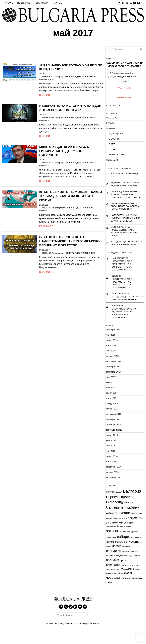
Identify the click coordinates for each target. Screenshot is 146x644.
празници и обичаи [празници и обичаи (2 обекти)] (132, 566)
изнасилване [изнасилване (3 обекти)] (136, 547)
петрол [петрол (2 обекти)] (135, 561)
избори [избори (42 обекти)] (123, 547)
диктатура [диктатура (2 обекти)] (123, 528)
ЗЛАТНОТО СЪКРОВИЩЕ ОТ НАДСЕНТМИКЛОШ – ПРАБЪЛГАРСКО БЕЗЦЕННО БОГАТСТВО (69, 241)
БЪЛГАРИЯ (73, 76)
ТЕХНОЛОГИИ (117, 155)
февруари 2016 (114, 477)
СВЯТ (54, 79)
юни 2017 (111, 392)
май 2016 (111, 461)
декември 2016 (114, 424)
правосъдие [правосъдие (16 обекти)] (115, 565)
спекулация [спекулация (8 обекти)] (128, 579)
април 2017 (112, 403)
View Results (125, 88)
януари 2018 (113, 366)
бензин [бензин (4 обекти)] (130, 512)
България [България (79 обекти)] (132, 501)
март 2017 (111, 408)
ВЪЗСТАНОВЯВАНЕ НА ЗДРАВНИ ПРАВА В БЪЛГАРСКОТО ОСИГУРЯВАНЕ (124, 323)
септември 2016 (115, 440)
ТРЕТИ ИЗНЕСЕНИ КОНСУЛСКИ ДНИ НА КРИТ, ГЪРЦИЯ (71, 67)
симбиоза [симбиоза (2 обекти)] (125, 575)
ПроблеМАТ (45, 79)
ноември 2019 (113, 340)
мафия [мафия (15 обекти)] (117, 556)
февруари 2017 (114, 413)
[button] (141, 49)
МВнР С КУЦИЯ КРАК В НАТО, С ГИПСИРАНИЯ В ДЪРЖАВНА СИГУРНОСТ (64, 151)
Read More (46, 95)
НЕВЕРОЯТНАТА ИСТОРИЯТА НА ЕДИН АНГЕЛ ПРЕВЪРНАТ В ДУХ (70, 108)
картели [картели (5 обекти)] (110, 552)
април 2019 (112, 350)
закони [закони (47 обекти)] (112, 541)
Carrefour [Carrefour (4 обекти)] (111, 502)
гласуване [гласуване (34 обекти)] (122, 523)
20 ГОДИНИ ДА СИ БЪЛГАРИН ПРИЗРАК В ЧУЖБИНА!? (127, 248)
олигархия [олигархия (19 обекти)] (114, 561)
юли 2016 (111, 450)
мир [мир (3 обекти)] (124, 556)
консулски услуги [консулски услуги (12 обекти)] (127, 552)
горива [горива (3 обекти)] (139, 524)
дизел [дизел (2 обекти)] (115, 528)
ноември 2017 (113, 376)
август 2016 (112, 445)
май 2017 (111, 398)
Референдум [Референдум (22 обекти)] (116, 512)
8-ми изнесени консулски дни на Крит (126, 175)
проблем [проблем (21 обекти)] (113, 570)
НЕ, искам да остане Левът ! (125, 76)
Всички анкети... (125, 98)
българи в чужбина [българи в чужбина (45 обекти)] (123, 517)
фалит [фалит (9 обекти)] (128, 583)
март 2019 (111, 355)
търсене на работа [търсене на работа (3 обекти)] (115, 583)
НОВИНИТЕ (94, 76)
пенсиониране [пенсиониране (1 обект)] (127, 561)
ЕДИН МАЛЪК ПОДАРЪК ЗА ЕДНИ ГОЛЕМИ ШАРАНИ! (126, 184)
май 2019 (111, 345)
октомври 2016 (114, 434)
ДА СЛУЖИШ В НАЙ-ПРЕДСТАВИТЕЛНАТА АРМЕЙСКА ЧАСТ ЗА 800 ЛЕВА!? (124, 236)
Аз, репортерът (60, 76)
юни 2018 (111, 361)
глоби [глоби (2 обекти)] (133, 524)
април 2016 (112, 466)
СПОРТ (113, 149)
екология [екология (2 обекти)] (128, 537)
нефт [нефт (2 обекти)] (128, 556)
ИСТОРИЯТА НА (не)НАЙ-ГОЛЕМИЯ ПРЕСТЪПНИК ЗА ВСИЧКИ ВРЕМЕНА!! (126, 222)
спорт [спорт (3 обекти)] (138, 579)
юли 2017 (111, 387)
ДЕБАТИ (83, 76)
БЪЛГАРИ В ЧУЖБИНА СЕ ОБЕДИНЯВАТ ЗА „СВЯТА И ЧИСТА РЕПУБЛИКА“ (126, 210)
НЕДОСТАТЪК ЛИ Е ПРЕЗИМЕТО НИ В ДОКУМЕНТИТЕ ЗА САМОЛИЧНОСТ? (122, 271)
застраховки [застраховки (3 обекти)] (124, 542)
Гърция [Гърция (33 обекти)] (112, 507)
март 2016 (111, 471)
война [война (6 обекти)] (109, 523)
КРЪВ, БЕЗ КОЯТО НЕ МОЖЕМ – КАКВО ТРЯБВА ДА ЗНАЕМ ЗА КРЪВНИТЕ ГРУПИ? (71, 196)
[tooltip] (119, 3)
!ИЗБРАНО (47, 76)
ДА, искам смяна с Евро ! (123, 73)
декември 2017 (114, 371)
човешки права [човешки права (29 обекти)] (118, 587)
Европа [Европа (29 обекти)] (125, 507)
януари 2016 (113, 482)
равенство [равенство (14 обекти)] (113, 575)
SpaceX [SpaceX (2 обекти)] (119, 502)
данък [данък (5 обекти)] (109, 528)
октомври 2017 (114, 382)
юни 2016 (111, 456)
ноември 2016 (113, 429)
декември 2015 (114, 487)
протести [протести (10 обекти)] (125, 570)
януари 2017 (113, 419)
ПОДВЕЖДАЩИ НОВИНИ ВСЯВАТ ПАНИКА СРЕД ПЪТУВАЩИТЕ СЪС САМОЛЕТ (124, 196)
